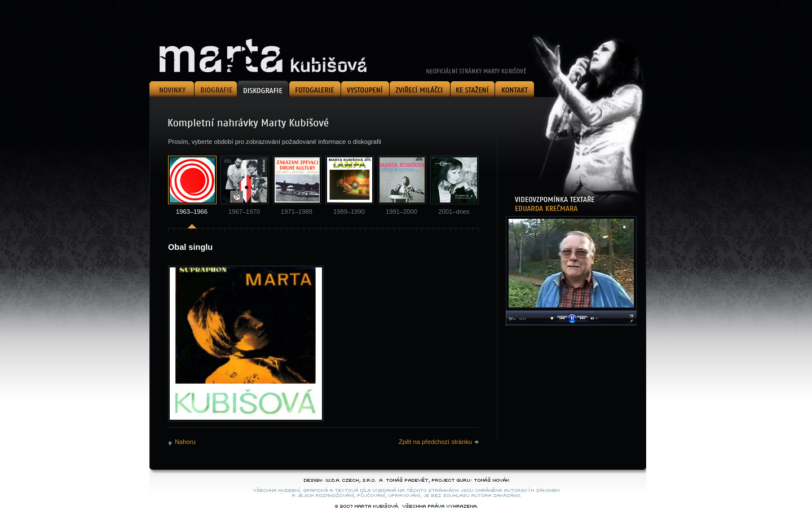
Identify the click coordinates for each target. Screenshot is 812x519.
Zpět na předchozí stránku (435, 442)
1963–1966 (192, 212)
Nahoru (185, 442)
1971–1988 (297, 212)
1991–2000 (401, 212)
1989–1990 (349, 212)
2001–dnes (454, 212)
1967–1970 (244, 212)
